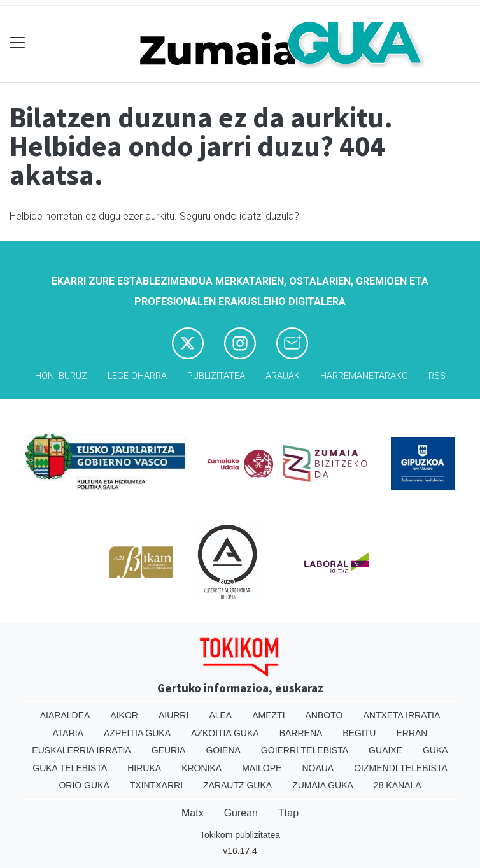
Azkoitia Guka (225, 733)
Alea (220, 715)
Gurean (241, 813)
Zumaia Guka (323, 785)
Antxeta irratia (401, 715)
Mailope (262, 768)
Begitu (359, 733)
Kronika (201, 768)
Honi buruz (61, 376)
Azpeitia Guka (137, 733)
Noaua (318, 768)
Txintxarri (156, 785)
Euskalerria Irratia (81, 750)
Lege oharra (137, 376)
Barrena (301, 733)
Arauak (283, 376)
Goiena (223, 750)
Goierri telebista (305, 750)
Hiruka (144, 768)
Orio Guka (84, 785)
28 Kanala (398, 785)
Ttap (288, 813)
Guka (435, 750)
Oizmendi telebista (401, 768)
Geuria (169, 750)
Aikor (124, 715)
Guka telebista (70, 768)
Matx (193, 813)
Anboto (324, 715)
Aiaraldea (65, 715)
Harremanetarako (364, 376)
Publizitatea (216, 376)
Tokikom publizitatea (240, 835)
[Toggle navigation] (18, 43)
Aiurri (173, 715)
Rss (437, 376)
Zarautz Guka (237, 785)
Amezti (268, 715)
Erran (412, 733)
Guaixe (385, 750)
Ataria (68, 733)
